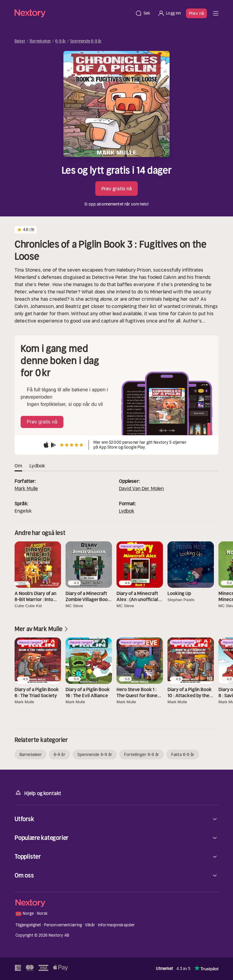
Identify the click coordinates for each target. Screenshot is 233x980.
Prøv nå (196, 13)
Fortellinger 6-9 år (142, 754)
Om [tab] (18, 466)
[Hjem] (73, 13)
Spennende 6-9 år (86, 41)
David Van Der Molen (142, 488)
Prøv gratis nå (116, 189)
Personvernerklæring (63, 925)
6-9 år (61, 41)
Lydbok (127, 511)
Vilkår (90, 925)
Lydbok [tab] (37, 466)
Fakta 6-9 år (183, 754)
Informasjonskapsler (116, 925)
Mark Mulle (26, 488)
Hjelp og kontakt (38, 793)
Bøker (20, 41)
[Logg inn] (169, 13)
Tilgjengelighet (28, 925)
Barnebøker (40, 41)
